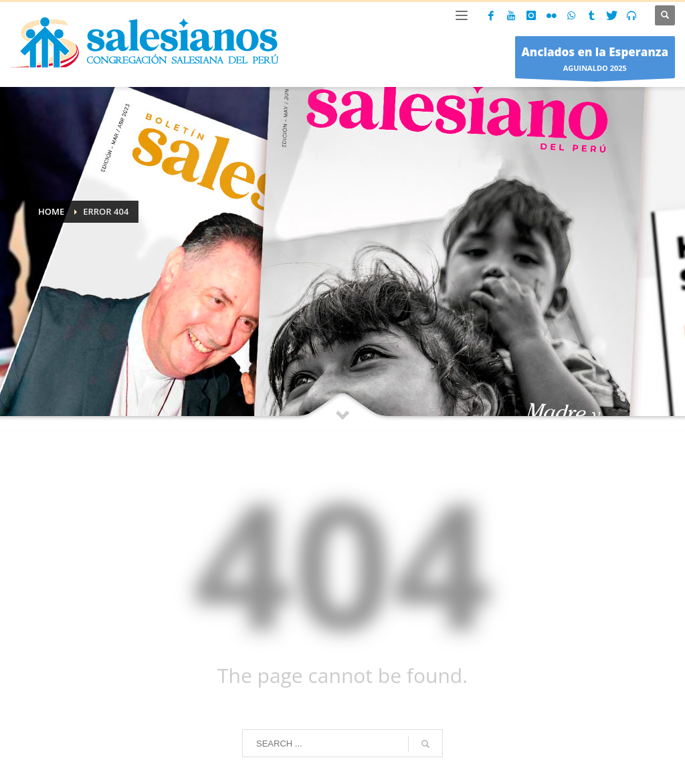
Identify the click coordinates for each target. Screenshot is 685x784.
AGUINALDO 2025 (595, 61)
